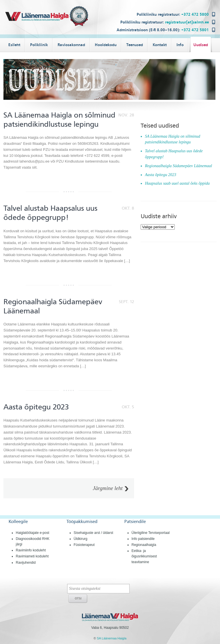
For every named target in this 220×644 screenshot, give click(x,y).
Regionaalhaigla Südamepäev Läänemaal (178, 166)
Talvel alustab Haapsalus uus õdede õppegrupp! (50, 213)
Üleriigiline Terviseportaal (151, 533)
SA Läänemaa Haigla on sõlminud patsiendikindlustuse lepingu (59, 120)
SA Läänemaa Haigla (112, 638)
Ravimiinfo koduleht (31, 550)
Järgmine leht (108, 488)
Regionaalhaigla (144, 545)
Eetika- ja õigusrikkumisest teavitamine (144, 556)
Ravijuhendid (26, 563)
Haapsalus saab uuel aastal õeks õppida (177, 183)
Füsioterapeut (84, 545)
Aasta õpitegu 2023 (36, 407)
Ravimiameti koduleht (32, 556)
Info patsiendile (143, 539)
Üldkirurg (80, 539)
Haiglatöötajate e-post (33, 533)
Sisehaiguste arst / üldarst (93, 533)
